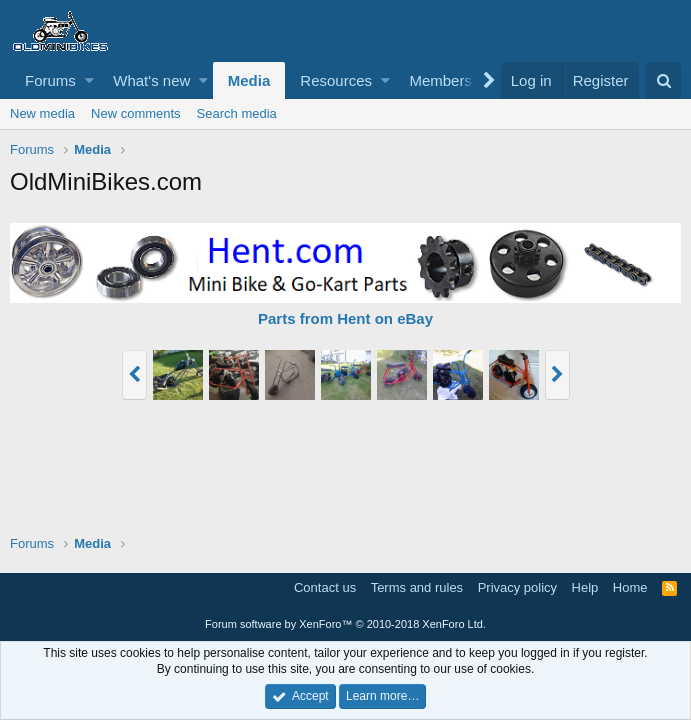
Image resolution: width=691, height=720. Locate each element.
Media (249, 80)
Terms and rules (417, 587)
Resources (336, 80)
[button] (89, 80)
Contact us (325, 587)
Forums (50, 80)
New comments (136, 113)
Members (440, 80)
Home (630, 587)
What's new (151, 80)
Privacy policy (517, 587)
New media (42, 113)
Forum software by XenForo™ (345, 624)
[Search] (663, 80)
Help (585, 587)
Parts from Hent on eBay (345, 318)
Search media (237, 113)
